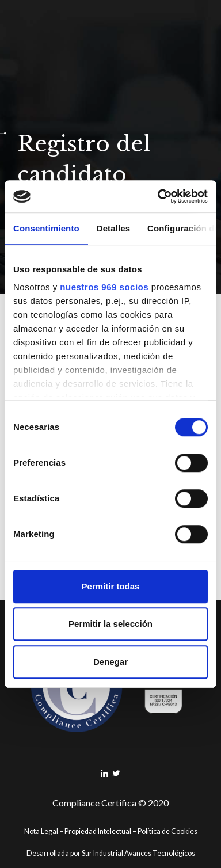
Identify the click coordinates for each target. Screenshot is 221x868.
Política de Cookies (167, 831)
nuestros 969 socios (104, 287)
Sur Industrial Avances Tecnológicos (138, 853)
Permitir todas (111, 586)
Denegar (110, 662)
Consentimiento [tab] (46, 228)
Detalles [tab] (113, 228)
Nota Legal (41, 831)
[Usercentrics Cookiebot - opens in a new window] (158, 196)
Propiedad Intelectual (98, 831)
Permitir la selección (110, 624)
